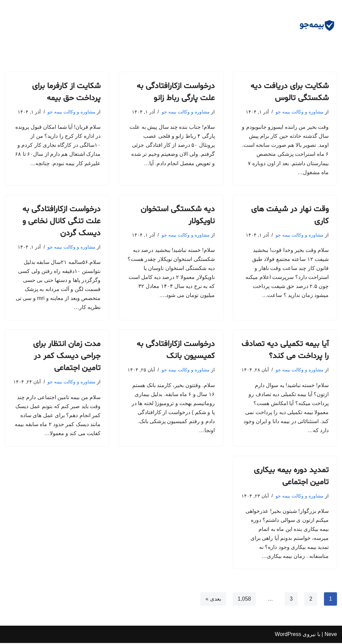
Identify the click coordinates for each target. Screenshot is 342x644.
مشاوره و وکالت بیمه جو (300, 112)
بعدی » (213, 600)
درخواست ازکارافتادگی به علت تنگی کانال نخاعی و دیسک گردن (61, 222)
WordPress (288, 635)
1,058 (244, 600)
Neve (331, 635)
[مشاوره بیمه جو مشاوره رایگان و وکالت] (317, 26)
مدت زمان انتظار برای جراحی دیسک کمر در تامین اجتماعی (67, 357)
